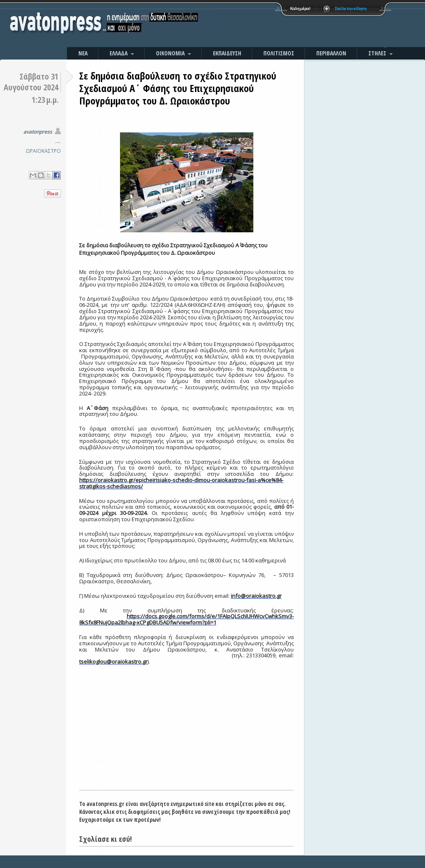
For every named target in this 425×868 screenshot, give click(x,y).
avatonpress (38, 132)
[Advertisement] (186, 727)
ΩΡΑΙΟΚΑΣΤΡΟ (43, 151)
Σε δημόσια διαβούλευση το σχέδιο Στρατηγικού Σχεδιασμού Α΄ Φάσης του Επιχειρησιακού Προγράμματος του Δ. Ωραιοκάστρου (178, 88)
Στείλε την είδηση (351, 9)
